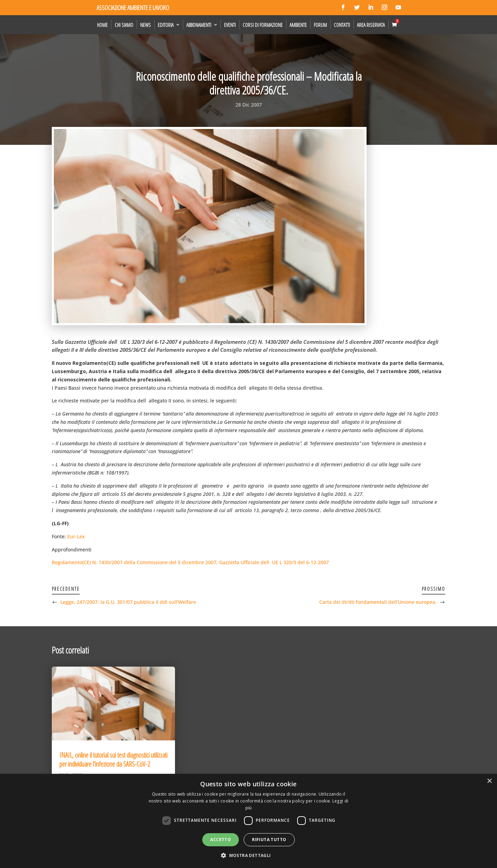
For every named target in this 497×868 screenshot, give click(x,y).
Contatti (342, 25)
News (145, 25)
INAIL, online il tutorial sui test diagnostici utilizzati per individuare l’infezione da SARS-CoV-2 (113, 760)
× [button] (489, 781)
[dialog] (248, 821)
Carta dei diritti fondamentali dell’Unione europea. (378, 602)
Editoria (166, 25)
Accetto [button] (221, 840)
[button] (248, 856)
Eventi (230, 25)
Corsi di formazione (263, 25)
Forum (320, 25)
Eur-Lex (76, 536)
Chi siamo (124, 25)
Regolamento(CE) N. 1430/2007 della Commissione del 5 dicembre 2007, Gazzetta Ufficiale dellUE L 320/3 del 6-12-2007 (190, 562)
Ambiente (298, 25)
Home (102, 25)
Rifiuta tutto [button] (269, 840)
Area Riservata (371, 25)
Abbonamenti (199, 25)
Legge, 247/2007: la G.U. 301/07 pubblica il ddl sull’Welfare (128, 602)
